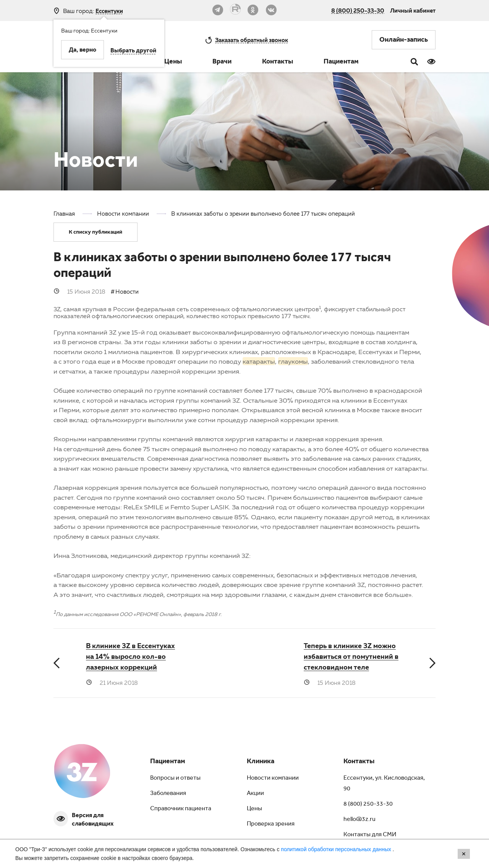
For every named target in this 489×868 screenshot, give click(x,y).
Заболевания (168, 794)
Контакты (278, 62)
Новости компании (273, 779)
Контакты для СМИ (370, 835)
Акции (255, 794)
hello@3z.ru (359, 820)
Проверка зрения (271, 824)
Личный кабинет (413, 10)
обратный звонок (252, 40)
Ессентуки (109, 11)
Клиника (261, 762)
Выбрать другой (133, 51)
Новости (127, 291)
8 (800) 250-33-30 (358, 10)
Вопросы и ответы (175, 779)
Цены (173, 62)
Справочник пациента (181, 809)
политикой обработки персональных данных (337, 849)
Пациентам (341, 62)
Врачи (222, 62)
